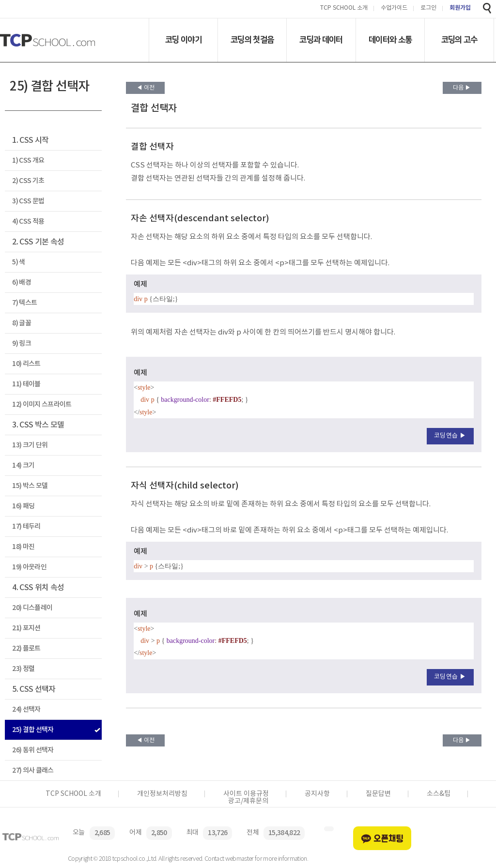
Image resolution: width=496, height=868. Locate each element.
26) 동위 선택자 (33, 750)
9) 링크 (22, 343)
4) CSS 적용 (28, 221)
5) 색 (18, 262)
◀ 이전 (146, 88)
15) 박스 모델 (30, 486)
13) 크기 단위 (30, 445)
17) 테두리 (26, 526)
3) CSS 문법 (28, 201)
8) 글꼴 (22, 323)
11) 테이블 (26, 384)
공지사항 (317, 794)
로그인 (428, 8)
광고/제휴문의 (248, 801)
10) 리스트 (26, 364)
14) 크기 (23, 465)
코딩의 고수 (459, 40)
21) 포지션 (26, 628)
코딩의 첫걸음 (252, 40)
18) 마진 (23, 547)
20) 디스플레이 (32, 608)
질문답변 (378, 794)
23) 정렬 (23, 669)
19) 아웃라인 (29, 567)
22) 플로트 (26, 648)
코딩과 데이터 (321, 40)
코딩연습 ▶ (450, 436)
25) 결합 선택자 (33, 730)
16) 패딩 (23, 506)
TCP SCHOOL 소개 (344, 8)
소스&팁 (439, 794)
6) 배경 (22, 282)
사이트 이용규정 (246, 794)
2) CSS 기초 (28, 181)
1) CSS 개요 (28, 160)
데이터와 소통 (390, 40)
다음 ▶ (462, 88)
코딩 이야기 (183, 40)
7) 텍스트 (24, 303)
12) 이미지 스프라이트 (42, 404)
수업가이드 (394, 8)
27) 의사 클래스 (33, 770)
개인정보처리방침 (162, 794)
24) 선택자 (26, 709)
